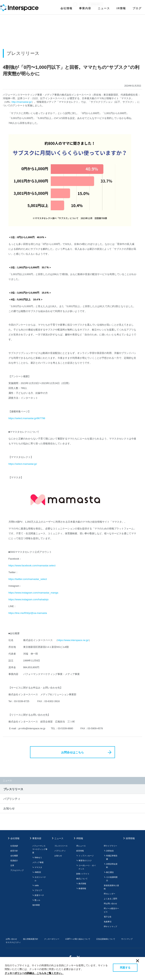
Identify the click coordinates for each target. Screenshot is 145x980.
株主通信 (110, 872)
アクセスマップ (17, 870)
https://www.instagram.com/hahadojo (29, 599)
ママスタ (38, 867)
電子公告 (108, 917)
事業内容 (85, 8)
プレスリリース (13, 789)
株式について (82, 879)
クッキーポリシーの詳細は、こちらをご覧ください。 (34, 973)
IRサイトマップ (110, 927)
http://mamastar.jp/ (22, 102)
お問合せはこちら (72, 752)
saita (37, 885)
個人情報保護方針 (31, 939)
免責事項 (108, 922)
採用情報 (130, 838)
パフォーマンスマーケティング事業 (40, 849)
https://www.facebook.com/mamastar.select (32, 566)
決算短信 (110, 851)
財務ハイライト (83, 874)
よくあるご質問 (110, 899)
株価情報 (82, 888)
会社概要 (14, 856)
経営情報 (80, 851)
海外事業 (36, 905)
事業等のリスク (85, 861)
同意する (125, 968)
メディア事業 (38, 862)
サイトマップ (127, 939)
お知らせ (9, 808)
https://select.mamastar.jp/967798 (27, 418)
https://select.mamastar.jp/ (23, 464)
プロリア (38, 890)
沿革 (12, 865)
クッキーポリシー (52, 939)
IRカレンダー (110, 894)
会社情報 (66, 8)
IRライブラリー (110, 846)
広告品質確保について (106, 939)
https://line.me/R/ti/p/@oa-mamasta (28, 613)
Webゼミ (38, 858)
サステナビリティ (13, 942)
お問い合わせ (11, 939)
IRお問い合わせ (110, 904)
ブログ (137, 8)
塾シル (37, 900)
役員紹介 (14, 861)
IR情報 (121, 8)
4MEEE (38, 872)
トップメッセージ (86, 856)
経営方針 (14, 851)
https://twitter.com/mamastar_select (28, 579)
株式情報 (82, 884)
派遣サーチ (39, 895)
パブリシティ (12, 799)
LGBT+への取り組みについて (78, 939)
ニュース (104, 8)
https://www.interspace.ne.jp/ (73, 640)
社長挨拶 (14, 846)
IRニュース (81, 846)
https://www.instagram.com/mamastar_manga (33, 593)
